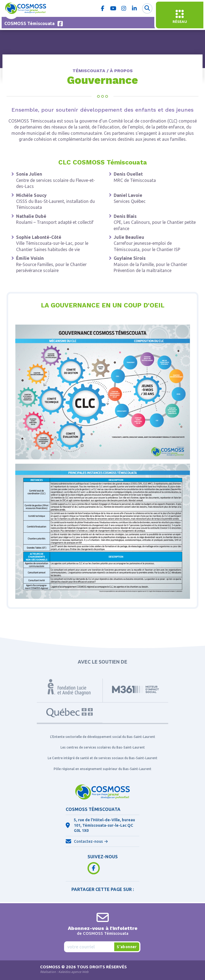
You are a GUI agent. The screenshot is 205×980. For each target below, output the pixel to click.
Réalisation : (64, 972)
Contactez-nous (88, 841)
